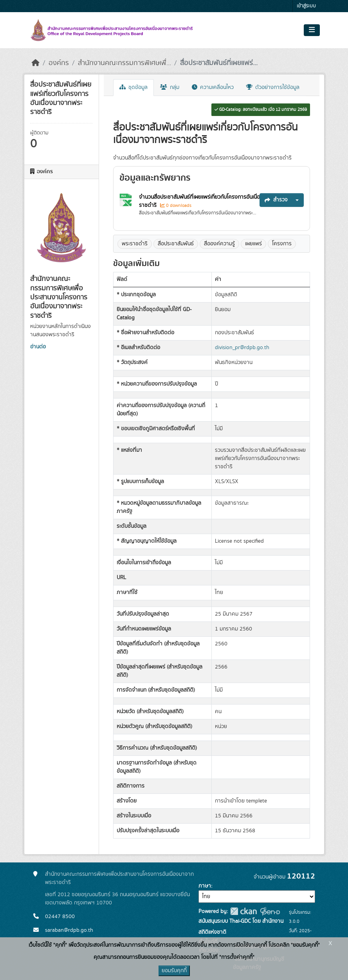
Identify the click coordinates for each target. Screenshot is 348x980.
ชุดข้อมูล (133, 87)
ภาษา (205, 886)
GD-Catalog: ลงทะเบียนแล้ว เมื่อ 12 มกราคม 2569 (261, 110)
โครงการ (282, 244)
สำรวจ (276, 200)
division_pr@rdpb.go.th (242, 348)
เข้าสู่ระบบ (306, 6)
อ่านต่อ (38, 347)
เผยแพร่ (253, 244)
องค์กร (59, 63)
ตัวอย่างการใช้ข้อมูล (273, 87)
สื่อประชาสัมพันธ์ (176, 244)
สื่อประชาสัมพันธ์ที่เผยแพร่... (219, 63)
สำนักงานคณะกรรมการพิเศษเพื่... (124, 63)
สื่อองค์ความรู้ (219, 244)
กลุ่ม (170, 87)
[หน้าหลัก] (36, 63)
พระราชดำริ (135, 244)
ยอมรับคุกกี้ (174, 971)
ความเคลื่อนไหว (213, 87)
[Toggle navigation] (312, 30)
